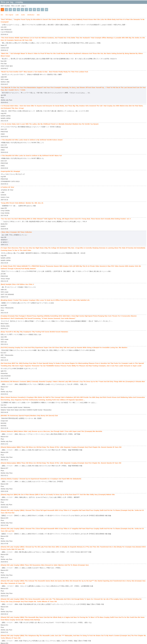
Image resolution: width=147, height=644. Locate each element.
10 (38, 10)
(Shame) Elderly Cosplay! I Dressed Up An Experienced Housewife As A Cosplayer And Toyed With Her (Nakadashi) (41, 479)
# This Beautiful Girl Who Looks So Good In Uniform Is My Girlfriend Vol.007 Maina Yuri (31, 156)
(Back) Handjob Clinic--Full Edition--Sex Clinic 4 (17, 284)
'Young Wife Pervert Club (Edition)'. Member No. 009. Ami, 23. (22, 203)
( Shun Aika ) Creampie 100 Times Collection (16, 232)
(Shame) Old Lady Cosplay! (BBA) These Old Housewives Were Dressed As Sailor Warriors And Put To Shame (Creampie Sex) (45, 565)
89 (46, 10)
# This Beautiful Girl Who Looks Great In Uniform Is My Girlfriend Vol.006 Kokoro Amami (32, 140)
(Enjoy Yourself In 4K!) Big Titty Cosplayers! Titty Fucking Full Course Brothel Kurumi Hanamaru (34, 332)
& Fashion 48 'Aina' (7, 187)
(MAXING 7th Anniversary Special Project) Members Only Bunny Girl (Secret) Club (29, 416)
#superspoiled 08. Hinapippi (10, 171)
